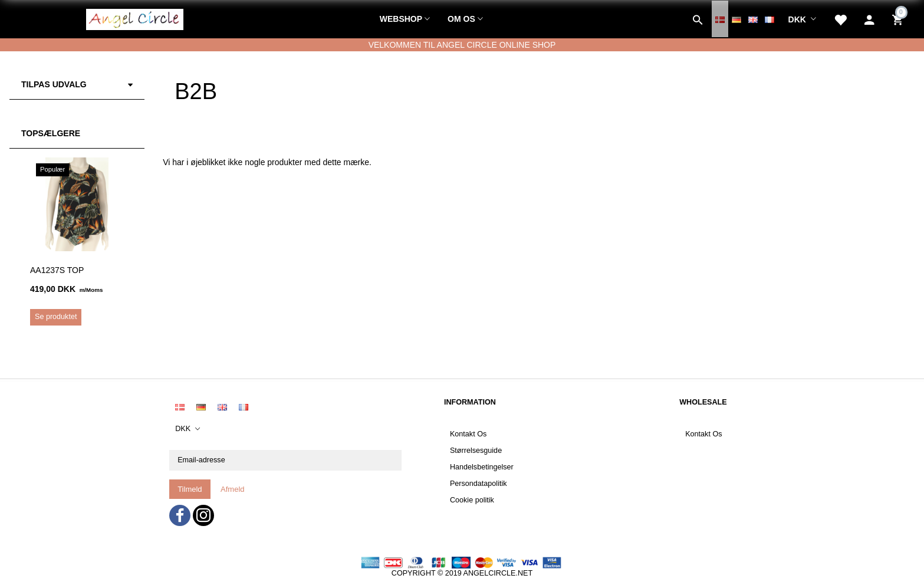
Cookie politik (472, 500)
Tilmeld (190, 489)
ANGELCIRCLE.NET (498, 573)
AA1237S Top (57, 270)
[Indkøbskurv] (899, 19)
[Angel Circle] (135, 18)
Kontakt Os (468, 434)
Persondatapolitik (479, 484)
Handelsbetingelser (482, 467)
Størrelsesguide (476, 451)
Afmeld (232, 489)
